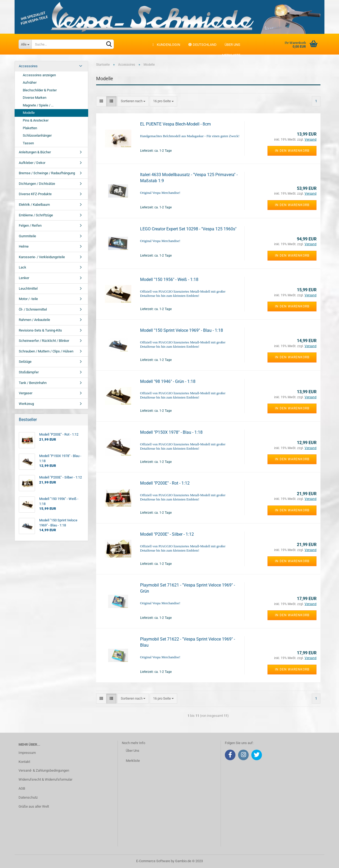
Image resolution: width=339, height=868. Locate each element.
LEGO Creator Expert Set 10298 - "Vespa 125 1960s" (188, 229)
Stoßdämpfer (29, 372)
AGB (22, 788)
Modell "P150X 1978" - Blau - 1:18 (171, 432)
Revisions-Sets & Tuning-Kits (40, 330)
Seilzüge (25, 362)
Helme (24, 246)
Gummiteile (27, 236)
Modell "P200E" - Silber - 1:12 (167, 534)
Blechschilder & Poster (40, 90)
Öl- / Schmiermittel (33, 309)
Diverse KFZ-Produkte (35, 194)
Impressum (27, 753)
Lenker (24, 278)
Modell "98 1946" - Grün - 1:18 (168, 381)
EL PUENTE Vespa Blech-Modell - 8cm (175, 124)
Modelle (29, 113)
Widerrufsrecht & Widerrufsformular (45, 779)
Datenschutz (28, 797)
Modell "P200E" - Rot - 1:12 (165, 483)
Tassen (28, 143)
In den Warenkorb (292, 151)
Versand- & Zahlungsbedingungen (44, 770)
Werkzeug (26, 404)
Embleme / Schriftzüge (36, 215)
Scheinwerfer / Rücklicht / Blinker (44, 341)
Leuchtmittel (28, 288)
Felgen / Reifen (30, 225)
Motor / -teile (28, 299)
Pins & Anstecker (36, 120)
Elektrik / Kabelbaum (34, 205)
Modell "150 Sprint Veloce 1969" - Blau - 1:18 (182, 330)
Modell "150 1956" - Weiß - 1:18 (169, 279)
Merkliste (228, 55)
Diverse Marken (35, 98)
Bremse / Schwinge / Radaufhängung (47, 173)
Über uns (232, 45)
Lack (23, 267)
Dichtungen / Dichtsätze (37, 184)
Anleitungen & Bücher (35, 152)
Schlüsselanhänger (37, 135)
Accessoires (28, 66)
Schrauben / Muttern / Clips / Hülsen (46, 351)
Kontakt (24, 762)
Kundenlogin (166, 45)
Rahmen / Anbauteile (34, 320)
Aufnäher (30, 82)
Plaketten (30, 128)
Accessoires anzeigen (39, 75)
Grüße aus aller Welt (34, 806)
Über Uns (133, 751)
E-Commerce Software (153, 861)
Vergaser (26, 393)
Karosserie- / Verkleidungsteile (42, 257)
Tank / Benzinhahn (33, 383)
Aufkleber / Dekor (32, 163)
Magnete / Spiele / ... (38, 105)
